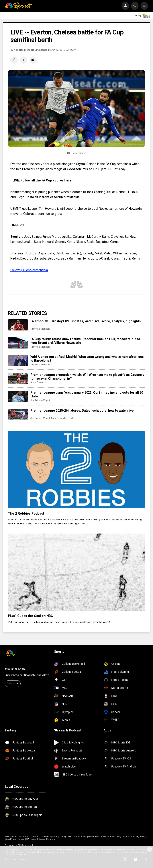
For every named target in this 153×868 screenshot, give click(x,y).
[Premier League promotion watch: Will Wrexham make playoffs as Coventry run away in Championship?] (18, 379)
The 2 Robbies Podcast (26, 514)
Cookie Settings (47, 839)
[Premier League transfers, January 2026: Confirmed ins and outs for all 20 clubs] (18, 396)
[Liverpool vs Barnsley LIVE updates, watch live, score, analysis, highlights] (18, 325)
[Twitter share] (24, 60)
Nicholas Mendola (24, 50)
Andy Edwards (38, 382)
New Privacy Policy (15, 839)
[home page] (18, 6)
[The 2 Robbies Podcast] (76, 470)
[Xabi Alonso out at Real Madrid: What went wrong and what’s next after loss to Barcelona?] (18, 361)
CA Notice (31, 839)
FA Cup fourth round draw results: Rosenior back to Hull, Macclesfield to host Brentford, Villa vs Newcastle (85, 341)
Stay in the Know (15, 669)
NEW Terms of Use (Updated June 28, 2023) (123, 837)
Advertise (24, 837)
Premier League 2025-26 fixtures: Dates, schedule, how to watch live (82, 411)
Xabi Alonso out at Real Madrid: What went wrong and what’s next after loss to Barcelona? (87, 359)
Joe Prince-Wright (40, 400)
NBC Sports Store (77, 837)
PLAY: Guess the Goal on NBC (30, 616)
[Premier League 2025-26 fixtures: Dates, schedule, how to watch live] (18, 414)
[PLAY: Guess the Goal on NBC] (76, 572)
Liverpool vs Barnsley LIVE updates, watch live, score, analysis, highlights (86, 321)
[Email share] (33, 60)
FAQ (64, 837)
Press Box (93, 837)
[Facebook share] (14, 60)
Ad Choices (11, 837)
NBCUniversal (25, 845)
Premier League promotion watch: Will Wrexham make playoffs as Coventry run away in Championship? (87, 377)
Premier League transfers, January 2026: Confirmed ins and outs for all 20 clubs (87, 395)
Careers (35, 837)
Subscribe (13, 684)
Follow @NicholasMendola (29, 270)
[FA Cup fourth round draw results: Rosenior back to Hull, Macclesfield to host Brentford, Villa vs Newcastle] (18, 343)
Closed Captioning (50, 837)
